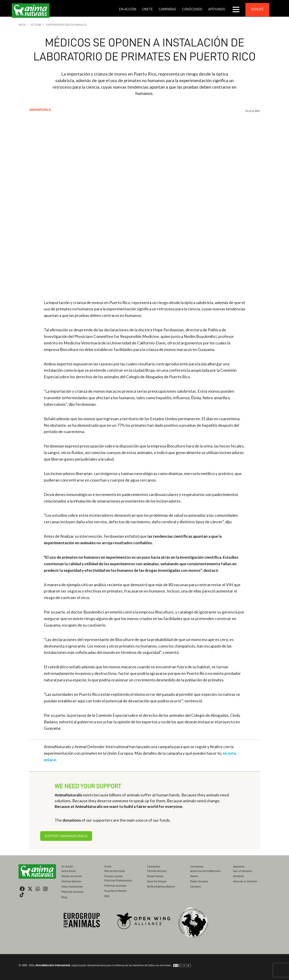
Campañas (167, 9)
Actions (36, 25)
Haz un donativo (243, 871)
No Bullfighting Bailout (161, 887)
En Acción (128, 9)
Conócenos (192, 9)
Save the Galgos (157, 881)
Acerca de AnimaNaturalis (205, 871)
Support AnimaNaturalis (66, 836)
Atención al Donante (245, 881)
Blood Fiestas (155, 876)
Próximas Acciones (72, 892)
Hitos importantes (72, 887)
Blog (64, 897)
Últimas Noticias (71, 881)
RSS (107, 896)
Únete (148, 9)
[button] (236, 9)
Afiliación (239, 876)
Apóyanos (217, 9)
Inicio (22, 25)
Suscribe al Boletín (116, 891)
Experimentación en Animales (66, 25)
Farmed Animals (157, 871)
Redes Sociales (199, 881)
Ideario (194, 876)
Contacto (195, 887)
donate (257, 9)
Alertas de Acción (72, 876)
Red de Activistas (115, 871)
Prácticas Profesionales (118, 880)
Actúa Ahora (69, 871)
